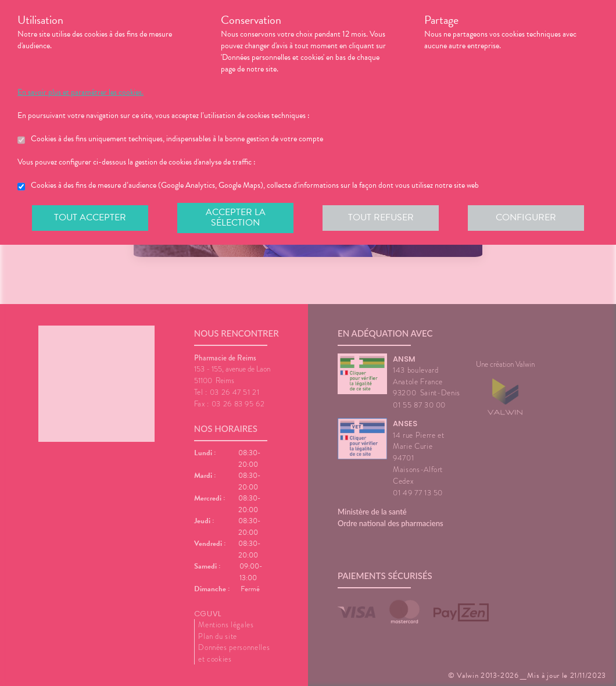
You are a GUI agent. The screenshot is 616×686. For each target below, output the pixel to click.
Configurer (526, 217)
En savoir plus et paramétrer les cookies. (80, 92)
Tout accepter (90, 217)
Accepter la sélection (236, 217)
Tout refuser (381, 217)
